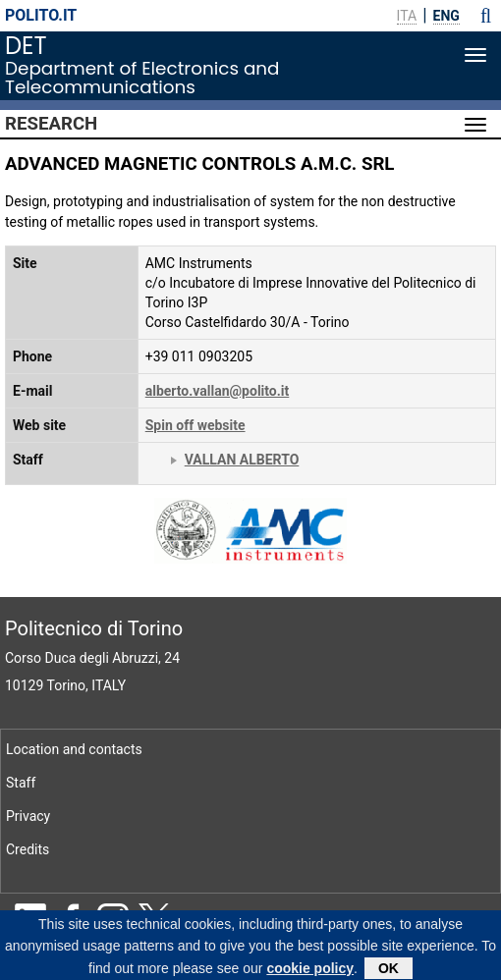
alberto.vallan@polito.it (218, 391)
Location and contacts (74, 749)
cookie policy (310, 971)
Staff (21, 783)
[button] (486, 16)
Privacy (28, 816)
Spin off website (195, 425)
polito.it (41, 15)
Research (51, 124)
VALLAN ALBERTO (242, 460)
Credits (28, 849)
